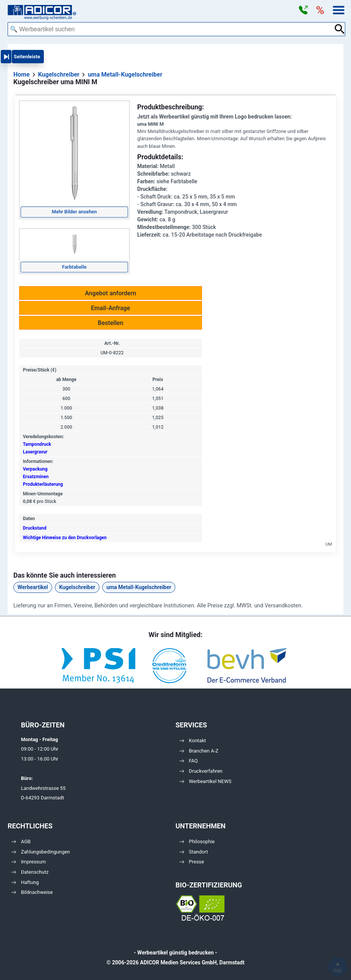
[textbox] (171, 29)
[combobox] (171, 29)
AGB (21, 841)
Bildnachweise (32, 892)
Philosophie (197, 841)
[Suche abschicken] (340, 29)
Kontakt (193, 741)
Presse (192, 862)
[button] (303, 10)
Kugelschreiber (77, 587)
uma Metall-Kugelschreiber (139, 587)
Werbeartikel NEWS (206, 781)
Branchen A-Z (199, 751)
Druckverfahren (201, 771)
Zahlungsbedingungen (41, 852)
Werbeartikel (33, 587)
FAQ (189, 761)
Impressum (29, 862)
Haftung (25, 882)
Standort (194, 852)
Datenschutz (30, 872)
